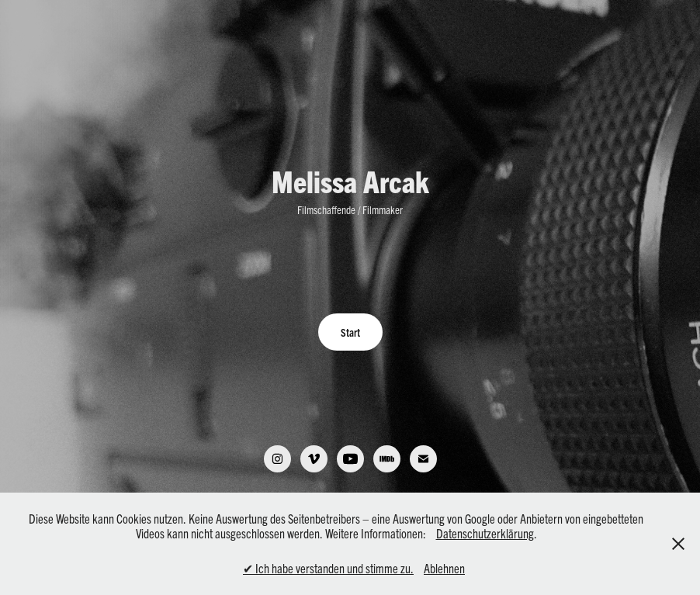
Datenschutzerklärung (485, 533)
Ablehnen (444, 568)
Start (350, 332)
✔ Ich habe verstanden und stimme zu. (328, 568)
